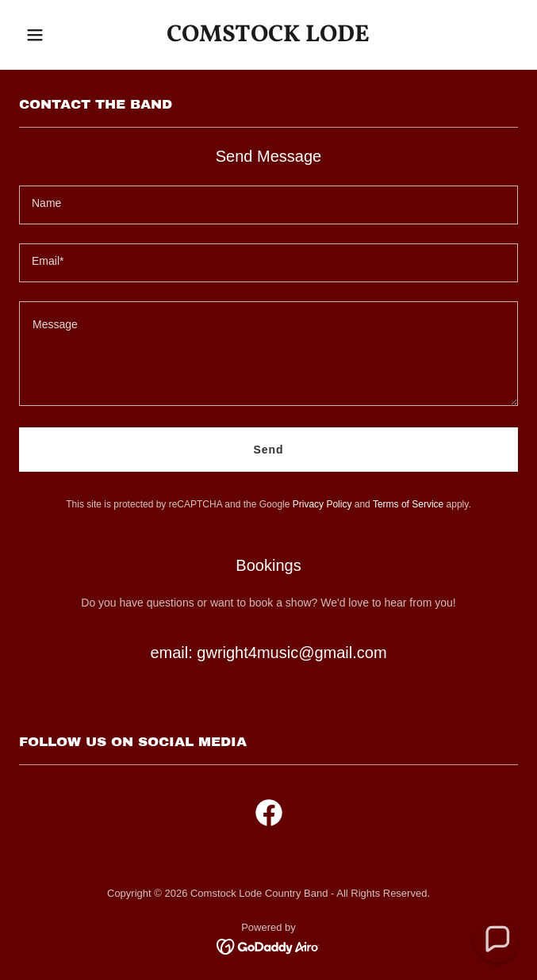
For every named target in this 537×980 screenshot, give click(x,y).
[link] (268, 37)
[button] (56, 35)
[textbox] (268, 205)
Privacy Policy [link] (322, 504)
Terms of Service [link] (408, 504)
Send (269, 450)
